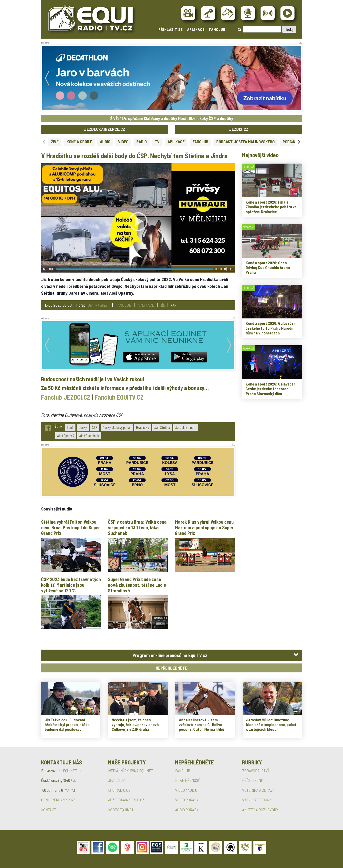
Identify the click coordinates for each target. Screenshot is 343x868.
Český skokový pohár (117, 427)
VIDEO (123, 142)
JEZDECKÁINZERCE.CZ (104, 129)
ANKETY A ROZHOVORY (260, 810)
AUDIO (105, 142)
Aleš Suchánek (89, 436)
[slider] (135, 269)
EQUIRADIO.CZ (119, 790)
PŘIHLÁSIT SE (171, 29)
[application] (138, 218)
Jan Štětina (162, 427)
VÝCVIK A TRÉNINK (257, 800)
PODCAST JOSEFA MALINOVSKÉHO (245, 142)
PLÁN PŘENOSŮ (188, 780)
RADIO (142, 142)
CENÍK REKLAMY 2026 (58, 800)
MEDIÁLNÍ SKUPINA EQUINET (131, 771)
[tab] (172, 655)
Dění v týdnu (97, 305)
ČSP (95, 427)
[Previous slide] (44, 142)
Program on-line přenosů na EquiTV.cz (170, 655)
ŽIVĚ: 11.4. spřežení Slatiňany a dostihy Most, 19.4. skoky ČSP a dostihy (172, 118)
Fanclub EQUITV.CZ (119, 397)
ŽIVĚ (55, 142)
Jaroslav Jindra (186, 427)
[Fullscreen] (232, 269)
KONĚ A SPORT (79, 142)
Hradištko (143, 427)
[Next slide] (299, 142)
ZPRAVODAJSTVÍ (255, 771)
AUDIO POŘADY (187, 810)
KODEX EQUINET (121, 810)
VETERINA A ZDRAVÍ (258, 790)
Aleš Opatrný (66, 436)
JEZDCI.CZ (239, 129)
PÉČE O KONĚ (253, 780)
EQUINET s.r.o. (74, 771)
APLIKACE (196, 29)
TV (157, 142)
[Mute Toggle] (226, 269)
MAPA (69, 790)
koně (70, 427)
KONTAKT (49, 810)
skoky (83, 427)
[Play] (44, 269)
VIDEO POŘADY (187, 800)
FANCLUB (217, 29)
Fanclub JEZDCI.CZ (66, 397)
